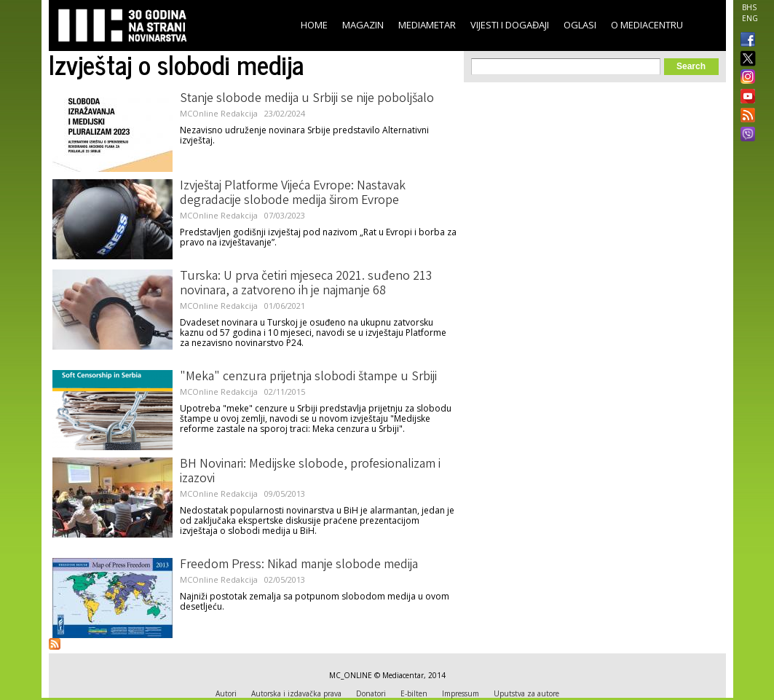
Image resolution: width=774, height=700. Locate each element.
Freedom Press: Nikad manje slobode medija (299, 565)
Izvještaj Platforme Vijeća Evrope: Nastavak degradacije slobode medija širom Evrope (293, 194)
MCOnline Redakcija (219, 113)
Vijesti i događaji (510, 25)
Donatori (371, 693)
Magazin (363, 25)
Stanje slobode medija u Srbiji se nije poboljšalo (307, 99)
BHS (749, 7)
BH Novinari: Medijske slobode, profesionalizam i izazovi (310, 472)
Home (314, 25)
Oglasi (580, 25)
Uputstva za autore (526, 693)
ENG (750, 18)
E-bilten (414, 693)
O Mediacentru (647, 25)
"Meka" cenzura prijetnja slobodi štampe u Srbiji (308, 377)
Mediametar (427, 25)
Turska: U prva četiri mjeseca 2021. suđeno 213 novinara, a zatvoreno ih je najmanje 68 (306, 284)
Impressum (461, 693)
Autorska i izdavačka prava (296, 693)
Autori (226, 693)
